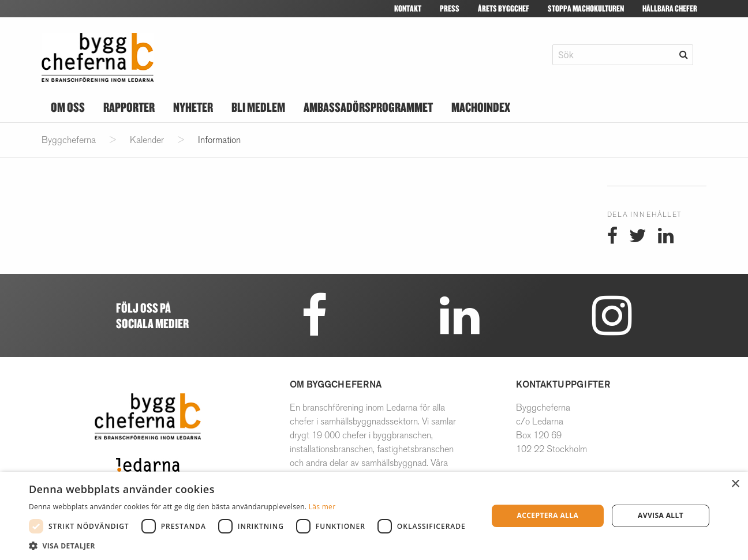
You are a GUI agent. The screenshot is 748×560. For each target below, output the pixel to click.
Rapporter (129, 107)
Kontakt (408, 8)
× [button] (735, 484)
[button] (250, 546)
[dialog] (374, 516)
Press (450, 8)
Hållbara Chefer (670, 8)
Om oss (68, 107)
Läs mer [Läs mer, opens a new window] (322, 507)
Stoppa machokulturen (586, 8)
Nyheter (193, 107)
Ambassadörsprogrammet (368, 107)
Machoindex (481, 107)
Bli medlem (258, 107)
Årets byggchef (504, 8)
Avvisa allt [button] (661, 515)
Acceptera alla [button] (548, 515)
